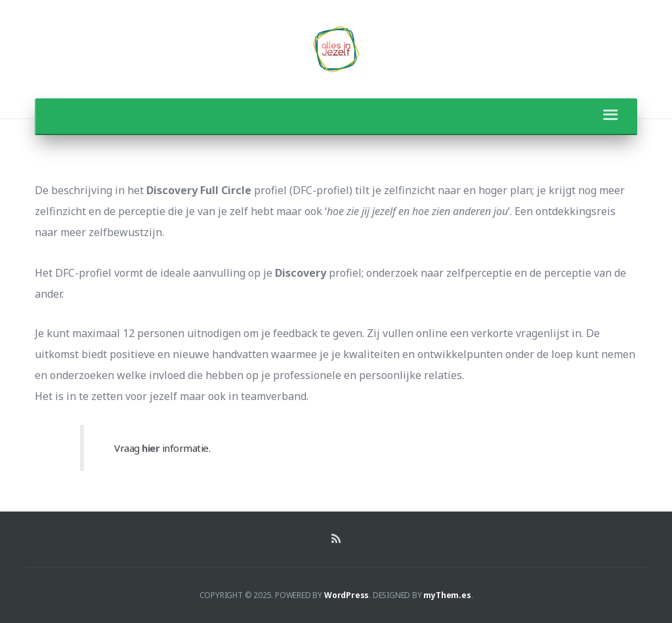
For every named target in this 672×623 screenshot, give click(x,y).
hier (151, 448)
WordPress (346, 595)
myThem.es (447, 595)
